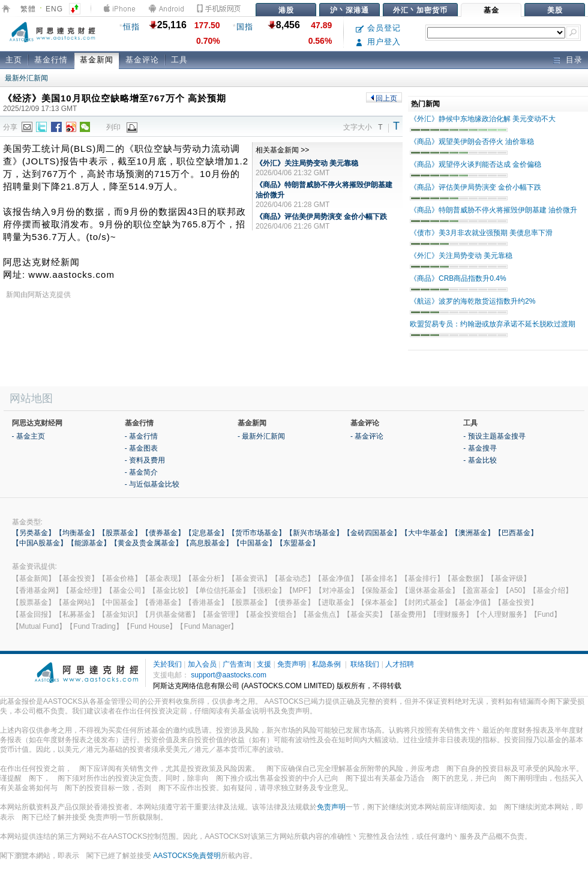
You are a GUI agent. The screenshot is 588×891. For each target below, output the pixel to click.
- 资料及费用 (145, 460)
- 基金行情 (141, 436)
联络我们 (365, 664)
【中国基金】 (254, 543)
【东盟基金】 (298, 543)
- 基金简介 (141, 472)
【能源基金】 (89, 543)
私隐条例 (326, 664)
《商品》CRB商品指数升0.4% (458, 278)
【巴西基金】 (516, 533)
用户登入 (378, 42)
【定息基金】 (206, 533)
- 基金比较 (480, 460)
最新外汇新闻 (26, 78)
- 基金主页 (28, 436)
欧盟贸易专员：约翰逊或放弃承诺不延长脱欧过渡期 (493, 324)
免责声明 (292, 664)
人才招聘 (400, 664)
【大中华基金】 (426, 533)
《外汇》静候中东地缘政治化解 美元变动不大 (483, 119)
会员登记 (378, 28)
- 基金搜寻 (480, 448)
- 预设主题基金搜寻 (494, 436)
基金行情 (51, 60)
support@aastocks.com (229, 675)
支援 (264, 664)
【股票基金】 (120, 533)
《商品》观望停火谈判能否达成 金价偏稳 (475, 164)
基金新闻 (97, 60)
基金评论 (142, 60)
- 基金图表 (141, 448)
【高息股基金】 (208, 543)
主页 (14, 60)
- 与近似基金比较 (152, 484)
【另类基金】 (34, 533)
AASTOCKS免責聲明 (187, 856)
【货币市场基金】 (257, 533)
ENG (54, 9)
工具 (179, 60)
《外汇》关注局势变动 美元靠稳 (307, 163)
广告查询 (237, 664)
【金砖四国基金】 (372, 533)
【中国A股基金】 (40, 543)
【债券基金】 (163, 533)
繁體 (28, 9)
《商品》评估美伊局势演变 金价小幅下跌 (321, 217)
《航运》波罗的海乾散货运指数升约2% (472, 301)
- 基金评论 (367, 436)
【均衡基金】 (77, 533)
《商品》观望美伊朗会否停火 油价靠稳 (472, 142)
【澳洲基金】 (473, 533)
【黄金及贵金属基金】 (146, 543)
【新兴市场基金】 (314, 533)
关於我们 (167, 664)
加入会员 (202, 664)
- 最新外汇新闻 (261, 436)
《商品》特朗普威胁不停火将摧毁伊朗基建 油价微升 (493, 210)
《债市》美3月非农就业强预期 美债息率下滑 (481, 233)
